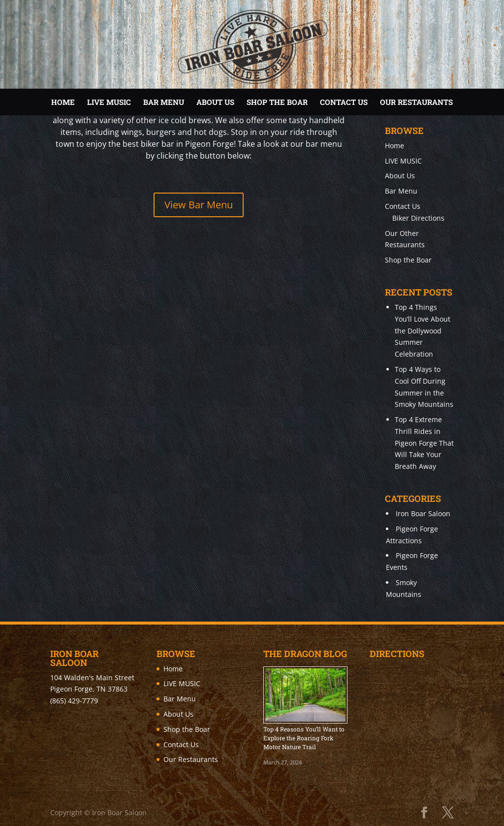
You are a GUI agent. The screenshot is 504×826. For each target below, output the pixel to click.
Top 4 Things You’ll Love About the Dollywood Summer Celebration (423, 330)
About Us (215, 102)
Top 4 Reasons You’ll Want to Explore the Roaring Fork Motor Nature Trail (304, 738)
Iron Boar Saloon (423, 513)
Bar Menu (164, 102)
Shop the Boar (277, 102)
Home (63, 102)
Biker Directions (418, 218)
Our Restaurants (416, 102)
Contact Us (344, 102)
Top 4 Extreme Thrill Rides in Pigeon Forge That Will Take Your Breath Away (424, 443)
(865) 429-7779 (74, 701)
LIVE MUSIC (109, 102)
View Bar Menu (199, 205)
